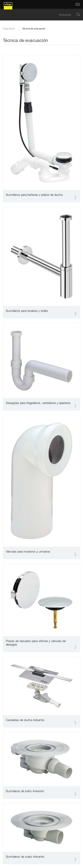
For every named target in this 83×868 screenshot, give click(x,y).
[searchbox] (39, 15)
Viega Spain (9, 29)
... (18, 29)
